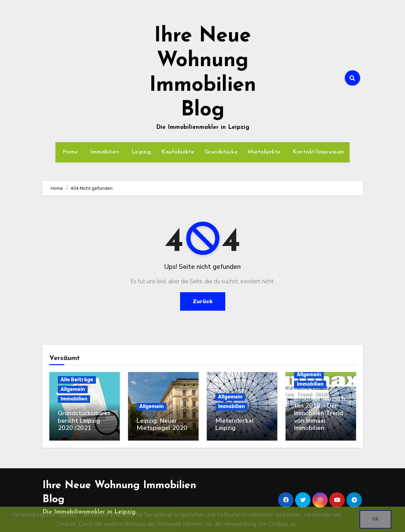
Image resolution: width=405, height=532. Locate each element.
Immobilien (104, 152)
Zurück (202, 301)
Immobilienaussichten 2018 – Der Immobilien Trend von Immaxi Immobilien (320, 413)
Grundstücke (221, 152)
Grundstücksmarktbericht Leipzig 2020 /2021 (84, 420)
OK (375, 519)
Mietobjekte (264, 152)
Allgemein (73, 389)
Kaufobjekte (178, 152)
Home (69, 152)
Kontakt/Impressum (318, 152)
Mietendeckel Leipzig (235, 424)
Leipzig (140, 152)
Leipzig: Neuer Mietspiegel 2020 (162, 424)
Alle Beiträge (77, 380)
